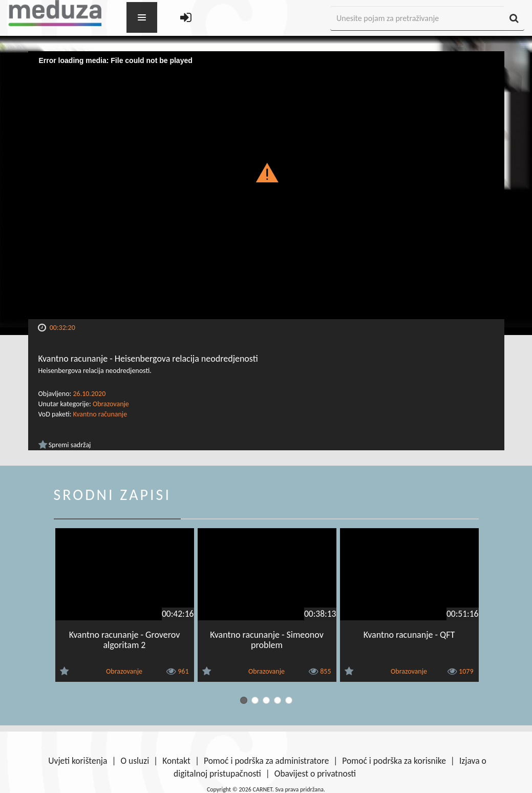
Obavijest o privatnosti (315, 774)
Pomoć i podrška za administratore (266, 761)
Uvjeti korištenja (78, 761)
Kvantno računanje (100, 414)
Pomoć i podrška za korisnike (394, 761)
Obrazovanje (111, 404)
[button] (266, 172)
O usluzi (135, 761)
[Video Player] (266, 185)
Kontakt (176, 761)
